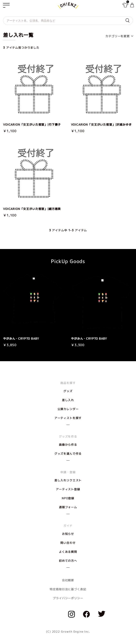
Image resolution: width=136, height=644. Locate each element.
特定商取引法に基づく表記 (68, 589)
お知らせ (68, 534)
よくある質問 (68, 552)
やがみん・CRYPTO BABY (21, 339)
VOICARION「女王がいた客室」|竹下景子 (32, 125)
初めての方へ (68, 561)
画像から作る (68, 445)
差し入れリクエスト (68, 480)
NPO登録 (68, 498)
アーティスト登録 (68, 489)
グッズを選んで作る (68, 454)
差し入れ (68, 400)
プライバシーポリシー (68, 598)
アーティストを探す (68, 418)
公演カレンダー (68, 409)
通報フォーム (68, 507)
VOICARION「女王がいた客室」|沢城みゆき (101, 125)
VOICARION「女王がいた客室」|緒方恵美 (32, 209)
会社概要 (68, 580)
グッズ (68, 391)
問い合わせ (68, 543)
